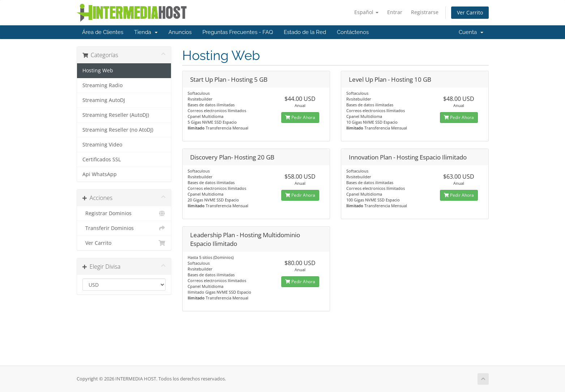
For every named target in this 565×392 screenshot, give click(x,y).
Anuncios (180, 32)
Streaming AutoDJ (104, 100)
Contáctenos (353, 32)
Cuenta (471, 32)
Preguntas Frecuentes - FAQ (238, 32)
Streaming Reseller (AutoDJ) (116, 115)
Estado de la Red (305, 32)
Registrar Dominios (124, 213)
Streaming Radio (102, 85)
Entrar (395, 12)
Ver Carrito (470, 12)
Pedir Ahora (300, 117)
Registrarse (425, 12)
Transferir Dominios (124, 228)
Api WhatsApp (100, 174)
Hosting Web (98, 71)
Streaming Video (102, 145)
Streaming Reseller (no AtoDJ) (118, 130)
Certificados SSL (102, 159)
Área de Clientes (103, 32)
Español (366, 12)
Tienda (146, 32)
